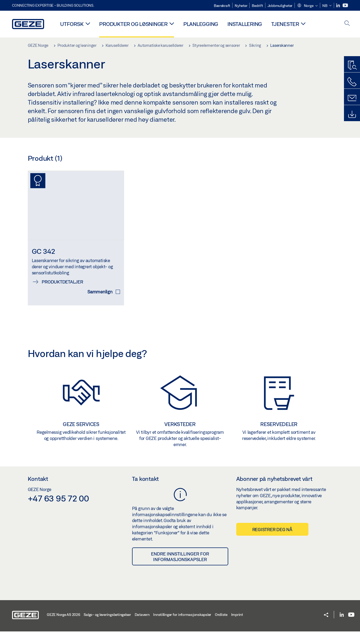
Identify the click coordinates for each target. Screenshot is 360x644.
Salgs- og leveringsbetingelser (107, 627)
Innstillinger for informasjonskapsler (182, 627)
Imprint (237, 627)
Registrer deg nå (272, 542)
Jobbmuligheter (280, 6)
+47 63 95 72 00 (58, 511)
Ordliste (221, 627)
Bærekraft (222, 6)
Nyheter (241, 6)
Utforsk (72, 24)
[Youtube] (345, 5)
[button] (307, 6)
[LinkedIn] (338, 5)
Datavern (142, 627)
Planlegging (201, 24)
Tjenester (285, 24)
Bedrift (257, 6)
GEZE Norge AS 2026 (63, 627)
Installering (245, 24)
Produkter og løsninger (133, 24)
